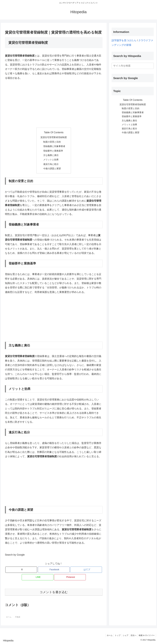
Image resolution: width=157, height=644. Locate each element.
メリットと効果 (51, 160)
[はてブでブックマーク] (86, 570)
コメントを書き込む (54, 592)
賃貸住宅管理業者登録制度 (54, 137)
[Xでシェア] (21, 570)
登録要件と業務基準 (53, 151)
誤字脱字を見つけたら (124, 40)
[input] (133, 66)
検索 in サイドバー (146, 635)
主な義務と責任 (51, 155)
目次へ (133, 635)
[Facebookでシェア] (54, 570)
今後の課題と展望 (52, 168)
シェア (124, 635)
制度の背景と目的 (52, 142)
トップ (115, 635)
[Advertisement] (54, 104)
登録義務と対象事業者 (54, 146)
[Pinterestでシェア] (70, 577)
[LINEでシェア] (38, 577)
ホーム (107, 635)
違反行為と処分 (51, 164)
